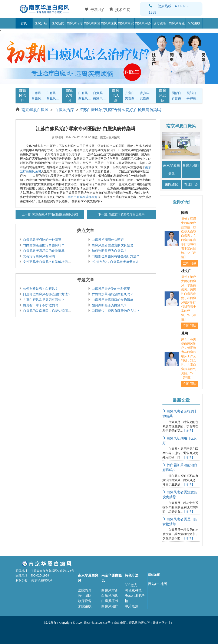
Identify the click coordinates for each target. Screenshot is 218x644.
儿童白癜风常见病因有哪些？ (43, 300)
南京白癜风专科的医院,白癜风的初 (55, 214)
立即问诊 (190, 263)
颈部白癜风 (193, 93)
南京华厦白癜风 (35, 110)
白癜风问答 (143, 23)
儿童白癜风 (132, 93)
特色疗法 (132, 575)
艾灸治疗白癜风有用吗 (39, 256)
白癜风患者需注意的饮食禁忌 (112, 245)
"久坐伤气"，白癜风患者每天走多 (115, 262)
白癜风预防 (100, 98)
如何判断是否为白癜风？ (109, 251)
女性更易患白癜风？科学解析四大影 (48, 262)
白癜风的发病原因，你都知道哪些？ (48, 311)
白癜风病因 (92, 23)
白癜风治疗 (75, 23)
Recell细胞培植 (135, 598)
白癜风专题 (177, 23)
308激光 (131, 585)
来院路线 (194, 23)
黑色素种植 (133, 590)
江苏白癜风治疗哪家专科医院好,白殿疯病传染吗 (120, 110)
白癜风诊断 (53, 93)
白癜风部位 (163, 96)
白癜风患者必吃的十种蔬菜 (42, 240)
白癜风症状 (109, 23)
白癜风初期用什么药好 (107, 240)
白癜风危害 (53, 98)
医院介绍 (41, 23)
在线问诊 (191, 184)
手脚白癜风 (193, 98)
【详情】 (189, 430)
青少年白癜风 (147, 93)
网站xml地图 (158, 584)
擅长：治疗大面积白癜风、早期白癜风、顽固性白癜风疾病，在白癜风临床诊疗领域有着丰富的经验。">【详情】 (189, 298)
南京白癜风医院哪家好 (83, 197)
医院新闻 (58, 23)
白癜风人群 (116, 96)
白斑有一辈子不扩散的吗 (40, 305)
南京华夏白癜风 (172, 170)
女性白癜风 (147, 98)
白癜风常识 (126, 23)
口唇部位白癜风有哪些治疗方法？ (115, 256)
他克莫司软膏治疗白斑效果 (126, 214)
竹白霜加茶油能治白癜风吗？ (43, 245)
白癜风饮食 (100, 93)
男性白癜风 (132, 98)
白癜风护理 (85, 93)
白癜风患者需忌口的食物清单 (43, 251)
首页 (24, 23)
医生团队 (85, 596)
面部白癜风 (179, 93)
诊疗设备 (160, 23)
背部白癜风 (179, 98)
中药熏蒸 (132, 606)
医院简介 (85, 590)
